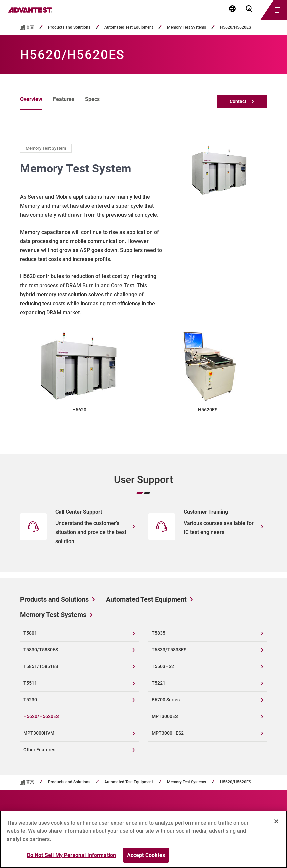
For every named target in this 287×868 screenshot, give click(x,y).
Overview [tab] (31, 99)
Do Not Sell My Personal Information (72, 858)
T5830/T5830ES (41, 650)
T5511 (30, 683)
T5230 (30, 700)
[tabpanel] (143, 279)
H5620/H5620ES (235, 28)
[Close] (276, 824)
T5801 (30, 633)
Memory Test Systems (186, 28)
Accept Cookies (146, 858)
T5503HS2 (163, 666)
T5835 (158, 633)
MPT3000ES (165, 716)
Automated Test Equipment (129, 28)
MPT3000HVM (39, 733)
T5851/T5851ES (41, 666)
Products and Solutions (69, 28)
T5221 (158, 683)
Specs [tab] (92, 99)
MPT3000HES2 (168, 733)
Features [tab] (64, 99)
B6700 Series (166, 700)
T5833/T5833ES (169, 650)
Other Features (39, 750)
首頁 (30, 28)
